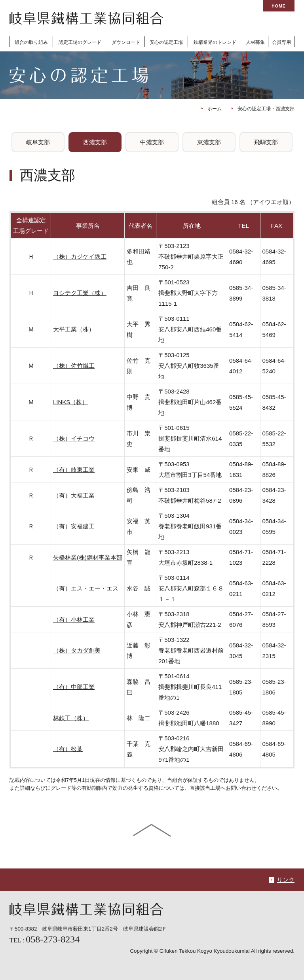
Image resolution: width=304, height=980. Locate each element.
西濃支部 (95, 142)
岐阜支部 (38, 142)
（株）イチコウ (74, 438)
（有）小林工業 (74, 620)
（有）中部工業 (74, 687)
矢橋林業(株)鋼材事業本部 (88, 557)
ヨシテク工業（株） (80, 293)
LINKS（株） (70, 402)
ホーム (215, 109)
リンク (286, 880)
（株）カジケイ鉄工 (80, 256)
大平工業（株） (74, 329)
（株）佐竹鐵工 (74, 366)
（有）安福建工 (74, 526)
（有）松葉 (68, 749)
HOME (278, 6)
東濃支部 (209, 142)
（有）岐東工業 (74, 470)
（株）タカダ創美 (77, 650)
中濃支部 (152, 142)
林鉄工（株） (71, 718)
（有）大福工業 (74, 495)
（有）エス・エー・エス (86, 588)
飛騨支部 (266, 142)
